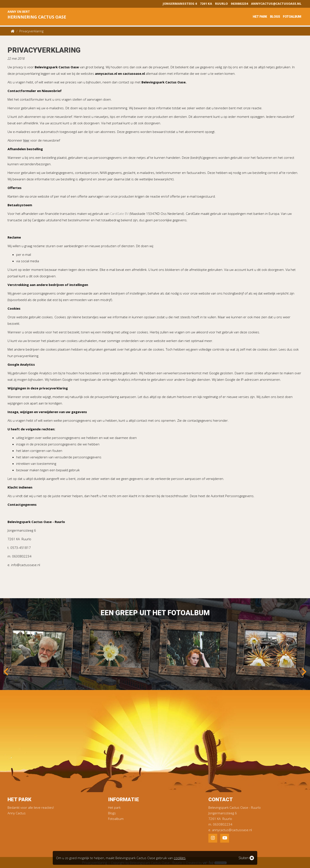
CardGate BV (119, 214)
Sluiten (246, 858)
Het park (260, 16)
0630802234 (239, 3)
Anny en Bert (41, 15)
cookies (179, 858)
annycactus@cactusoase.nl (276, 3)
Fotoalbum (292, 16)
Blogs (275, 16)
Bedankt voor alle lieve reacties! (31, 807)
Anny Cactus (17, 813)
